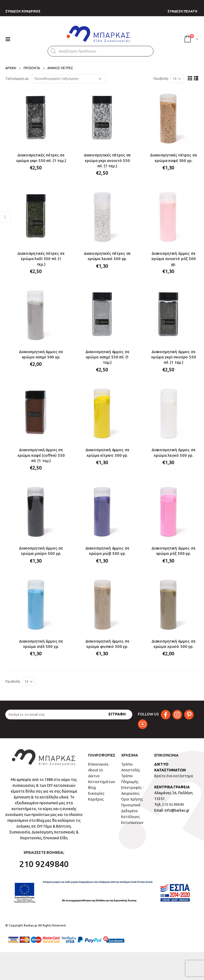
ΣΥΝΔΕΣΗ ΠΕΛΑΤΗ (182, 11)
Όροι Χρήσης (132, 799)
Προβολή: (161, 79)
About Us (96, 770)
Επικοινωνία (98, 764)
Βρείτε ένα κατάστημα (174, 776)
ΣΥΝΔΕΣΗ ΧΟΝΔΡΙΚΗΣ (23, 11)
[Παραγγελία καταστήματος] (69, 79)
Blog (92, 788)
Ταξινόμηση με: (17, 79)
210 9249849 (173, 805)
